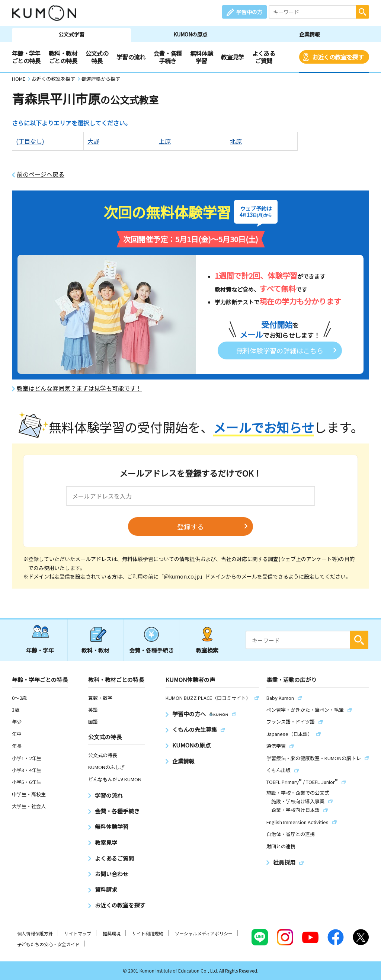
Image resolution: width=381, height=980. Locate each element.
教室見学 (232, 57)
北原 (236, 141)
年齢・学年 (40, 650)
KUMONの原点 (190, 34)
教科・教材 (95, 650)
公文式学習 (71, 34)
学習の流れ (131, 57)
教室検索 (207, 650)
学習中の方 (249, 12)
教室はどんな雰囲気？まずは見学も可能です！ (79, 388)
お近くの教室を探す (338, 57)
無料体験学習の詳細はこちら (280, 350)
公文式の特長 (97, 57)
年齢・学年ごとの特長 (26, 57)
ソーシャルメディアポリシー (204, 933)
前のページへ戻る (41, 174)
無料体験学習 (201, 57)
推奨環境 (112, 933)
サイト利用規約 (148, 933)
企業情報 (310, 34)
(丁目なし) (30, 141)
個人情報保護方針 (35, 933)
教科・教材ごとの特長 (63, 57)
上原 (165, 141)
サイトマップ (78, 933)
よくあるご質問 (264, 57)
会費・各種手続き (168, 57)
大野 (93, 141)
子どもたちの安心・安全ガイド (48, 944)
